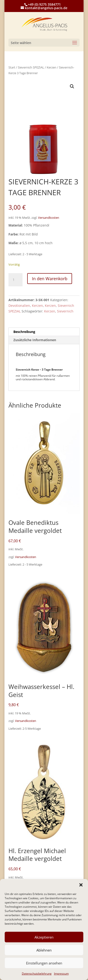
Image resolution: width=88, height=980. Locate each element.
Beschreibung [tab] (24, 332)
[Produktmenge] (15, 280)
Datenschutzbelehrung (37, 974)
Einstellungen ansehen (44, 963)
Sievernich (65, 311)
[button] (81, 885)
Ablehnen (44, 950)
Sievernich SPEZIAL (31, 67)
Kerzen (52, 67)
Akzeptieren (44, 937)
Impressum (61, 974)
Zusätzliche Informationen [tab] (35, 340)
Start (12, 67)
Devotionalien (19, 306)
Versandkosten (49, 218)
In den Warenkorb (50, 279)
